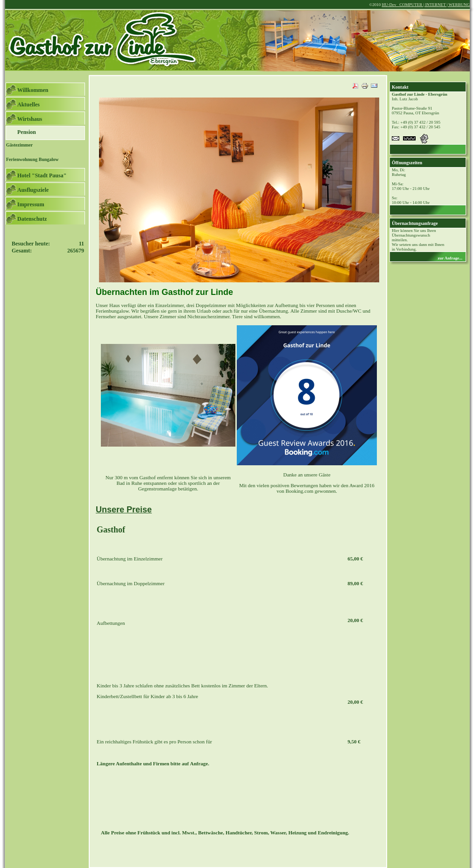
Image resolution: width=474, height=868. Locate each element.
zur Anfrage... (450, 258)
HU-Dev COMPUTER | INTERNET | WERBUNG (426, 5)
